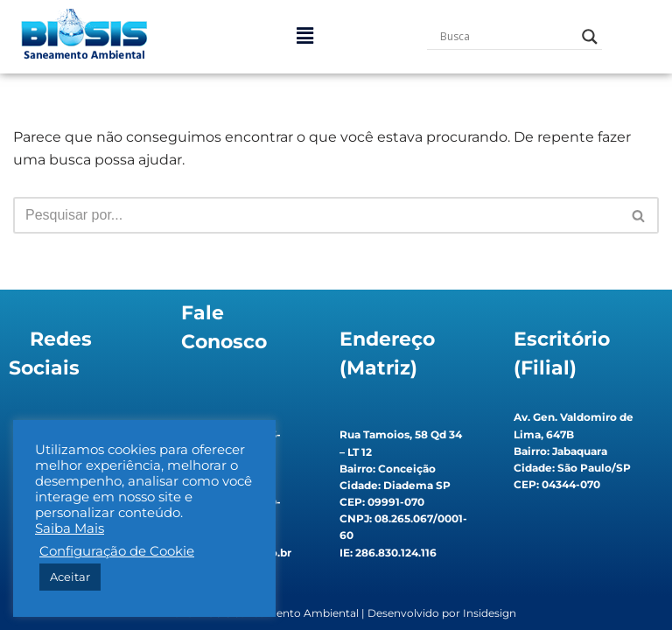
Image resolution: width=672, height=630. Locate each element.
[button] (304, 37)
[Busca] (316, 215)
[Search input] (507, 37)
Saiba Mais (70, 528)
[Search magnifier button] (590, 37)
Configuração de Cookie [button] (117, 551)
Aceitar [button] (70, 577)
